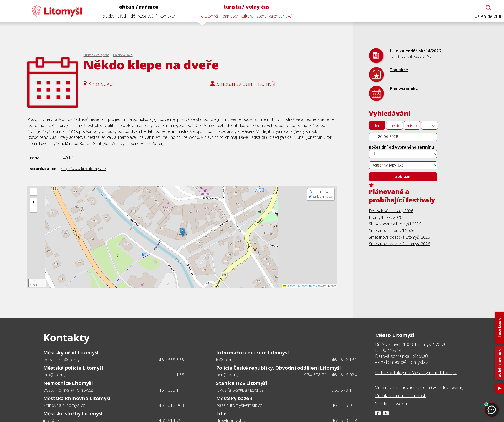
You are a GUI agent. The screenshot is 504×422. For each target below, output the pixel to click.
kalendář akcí (279, 16)
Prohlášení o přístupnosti (401, 396)
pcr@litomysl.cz (231, 375)
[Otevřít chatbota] (487, 8)
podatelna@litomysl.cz (65, 360)
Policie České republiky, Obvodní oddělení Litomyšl (279, 368)
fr (499, 16)
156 (180, 375)
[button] (182, 232)
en (482, 16)
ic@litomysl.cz (229, 360)
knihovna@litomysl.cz (64, 405)
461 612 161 (344, 360)
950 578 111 (344, 390)
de (489, 16)
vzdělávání (146, 16)
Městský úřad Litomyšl (71, 353)
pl (494, 16)
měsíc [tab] (395, 126)
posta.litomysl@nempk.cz (68, 390)
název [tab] (429, 126)
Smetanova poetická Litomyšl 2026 (399, 237)
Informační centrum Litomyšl (252, 353)
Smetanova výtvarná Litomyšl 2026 (399, 244)
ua (476, 16)
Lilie (221, 414)
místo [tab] (412, 126)
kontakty (166, 16)
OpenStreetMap (311, 286)
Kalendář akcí (123, 55)
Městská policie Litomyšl (73, 368)
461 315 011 (344, 405)
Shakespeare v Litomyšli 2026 (395, 224)
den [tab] (377, 126)
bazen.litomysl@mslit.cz (239, 405)
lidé (131, 16)
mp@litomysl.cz (58, 375)
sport (260, 16)
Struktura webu (391, 404)
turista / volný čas (246, 7)
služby (107, 16)
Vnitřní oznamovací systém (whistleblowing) (419, 387)
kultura (246, 16)
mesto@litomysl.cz (409, 362)
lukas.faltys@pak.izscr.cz (240, 390)
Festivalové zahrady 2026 (391, 211)
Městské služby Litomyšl (73, 414)
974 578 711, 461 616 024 (331, 375)
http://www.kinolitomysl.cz (84, 169)
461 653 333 (171, 360)
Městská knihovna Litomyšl (77, 398)
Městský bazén (234, 398)
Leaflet (289, 286)
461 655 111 (171, 390)
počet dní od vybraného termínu (401, 147)
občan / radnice (138, 7)
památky (229, 16)
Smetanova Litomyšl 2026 (392, 230)
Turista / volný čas (96, 55)
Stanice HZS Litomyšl (242, 383)
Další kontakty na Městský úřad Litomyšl (416, 373)
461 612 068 (171, 405)
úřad (120, 16)
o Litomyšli (209, 16)
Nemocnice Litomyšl (68, 383)
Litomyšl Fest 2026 (386, 217)
